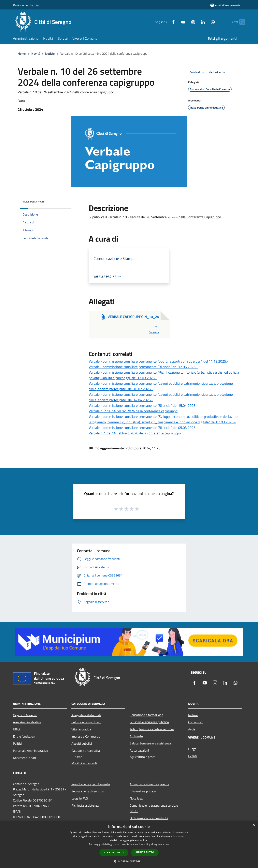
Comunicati (196, 722)
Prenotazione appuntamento (91, 784)
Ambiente (136, 736)
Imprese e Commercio (86, 736)
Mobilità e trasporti (84, 763)
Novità (36, 53)
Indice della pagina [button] (34, 202)
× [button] (254, 825)
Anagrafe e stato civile (86, 715)
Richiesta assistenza (85, 805)
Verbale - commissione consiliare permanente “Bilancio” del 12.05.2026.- (143, 367)
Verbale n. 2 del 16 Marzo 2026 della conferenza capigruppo (133, 411)
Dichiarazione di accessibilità (149, 818)
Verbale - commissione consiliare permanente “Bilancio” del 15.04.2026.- (143, 405)
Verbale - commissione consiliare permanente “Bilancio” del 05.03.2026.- (143, 428)
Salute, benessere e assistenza (150, 743)
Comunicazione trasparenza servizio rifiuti (154, 808)
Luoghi (193, 749)
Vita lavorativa (81, 729)
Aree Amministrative (27, 722)
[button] (129, 861)
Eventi (193, 756)
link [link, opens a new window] (167, 844)
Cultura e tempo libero (86, 722)
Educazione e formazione (146, 715)
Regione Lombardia (26, 5)
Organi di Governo (25, 715)
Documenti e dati (24, 758)
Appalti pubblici (82, 743)
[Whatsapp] (205, 22)
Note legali (137, 798)
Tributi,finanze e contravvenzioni (152, 729)
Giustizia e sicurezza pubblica (149, 722)
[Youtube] (176, 22)
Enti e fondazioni (24, 736)
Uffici (16, 729)
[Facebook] (166, 22)
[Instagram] (185, 22)
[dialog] (129, 844)
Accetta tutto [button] (114, 853)
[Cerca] (240, 22)
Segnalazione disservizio (88, 791)
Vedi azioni (218, 72)
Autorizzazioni (139, 750)
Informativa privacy (143, 791)
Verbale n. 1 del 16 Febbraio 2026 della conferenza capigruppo (135, 433)
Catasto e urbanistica (86, 751)
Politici (18, 743)
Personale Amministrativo (30, 751)
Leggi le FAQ (80, 798)
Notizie (50, 53)
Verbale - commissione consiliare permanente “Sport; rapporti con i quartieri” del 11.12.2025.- (158, 361)
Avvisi (192, 729)
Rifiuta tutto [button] (145, 852)
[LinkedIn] (195, 22)
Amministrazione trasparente (150, 784)
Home (22, 53)
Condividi (198, 72)
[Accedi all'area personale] (225, 5)
